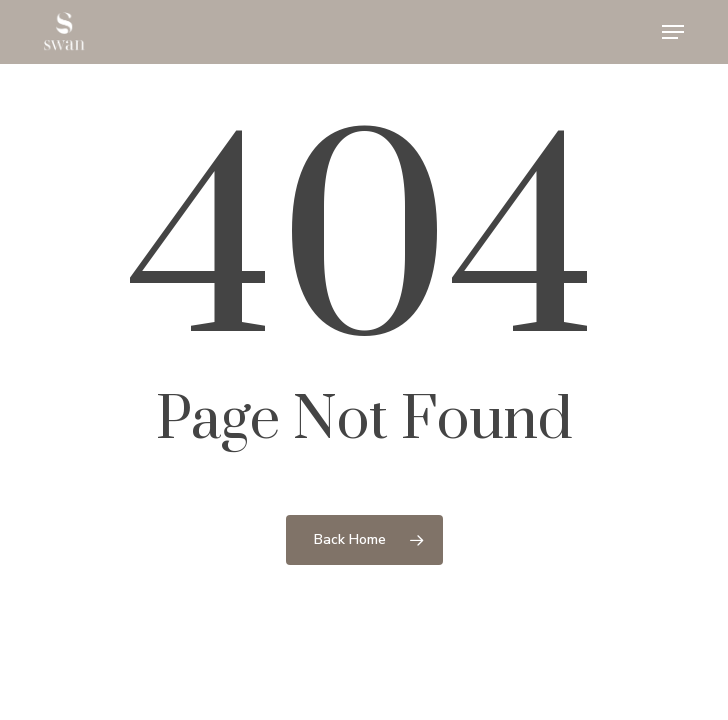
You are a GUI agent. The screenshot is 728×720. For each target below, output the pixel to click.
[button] (673, 32)
